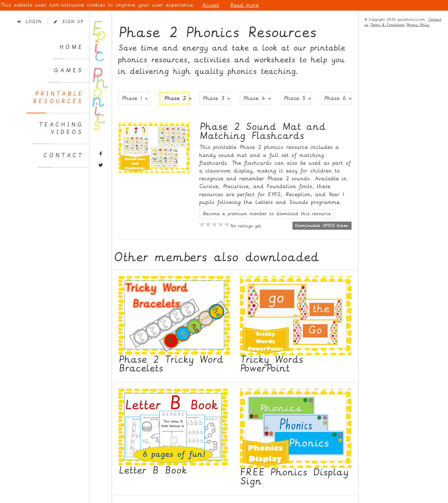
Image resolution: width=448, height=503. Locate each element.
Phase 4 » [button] (257, 98)
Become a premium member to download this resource (267, 214)
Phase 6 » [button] (338, 98)
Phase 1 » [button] (135, 98)
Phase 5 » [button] (297, 98)
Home (71, 47)
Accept (211, 5)
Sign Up (69, 22)
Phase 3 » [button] (217, 98)
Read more (245, 5)
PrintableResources (58, 98)
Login (30, 22)
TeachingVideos (61, 128)
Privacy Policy (418, 25)
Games (69, 71)
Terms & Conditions (387, 25)
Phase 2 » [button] (177, 98)
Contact (63, 155)
